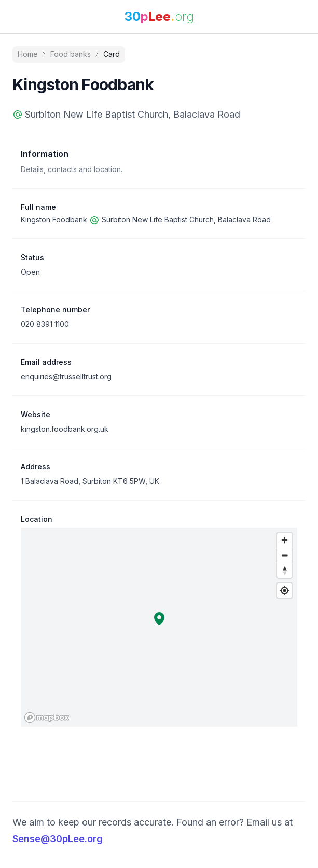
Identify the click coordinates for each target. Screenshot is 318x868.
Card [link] (112, 54)
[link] (159, 17)
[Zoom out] (285, 555)
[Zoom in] (285, 540)
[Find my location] (285, 590)
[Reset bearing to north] (285, 570)
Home (28, 54)
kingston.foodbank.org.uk (65, 429)
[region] (159, 627)
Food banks (71, 54)
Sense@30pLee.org (58, 839)
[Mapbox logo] (47, 717)
